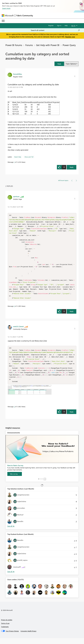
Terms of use (5, 629)
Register (51, 25)
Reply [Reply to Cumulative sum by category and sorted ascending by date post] (72, 167)
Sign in (59, 25)
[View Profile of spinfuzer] (16, 196)
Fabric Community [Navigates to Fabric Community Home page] (25, 15)
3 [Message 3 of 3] (14, 310)
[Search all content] (55, 30)
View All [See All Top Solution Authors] (11, 532)
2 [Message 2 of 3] (14, 412)
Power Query (69, 45)
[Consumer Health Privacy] (28, 637)
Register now (70, 37)
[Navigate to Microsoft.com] (8, 16)
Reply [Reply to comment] (72, 315)
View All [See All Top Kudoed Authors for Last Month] (11, 577)
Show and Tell (29, 157)
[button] (59, 64)
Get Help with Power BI (48, 45)
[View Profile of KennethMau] (17, 74)
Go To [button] (73, 26)
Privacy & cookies (7, 626)
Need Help (18, 157)
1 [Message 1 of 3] (14, 162)
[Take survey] (15, 480)
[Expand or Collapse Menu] (3, 21)
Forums (29, 45)
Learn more (6, 8)
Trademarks (5, 633)
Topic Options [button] (71, 64)
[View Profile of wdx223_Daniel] (18, 331)
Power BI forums (14, 45)
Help (66, 25)
